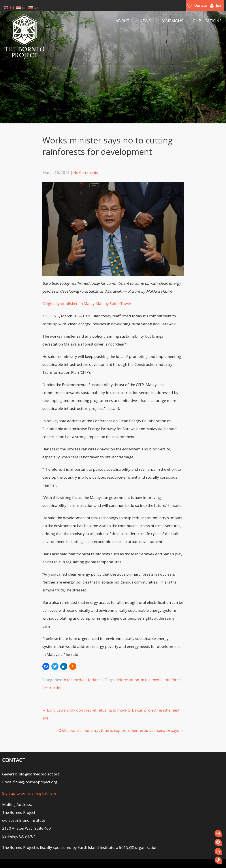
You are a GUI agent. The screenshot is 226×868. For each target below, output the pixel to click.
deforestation (127, 680)
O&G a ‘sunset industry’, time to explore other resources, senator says (121, 730)
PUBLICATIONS (207, 21)
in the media (152, 680)
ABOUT (123, 21)
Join (219, 6)
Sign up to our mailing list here (29, 793)
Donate (200, 6)
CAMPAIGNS (172, 21)
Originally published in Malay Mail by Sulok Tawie (87, 304)
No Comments (86, 172)
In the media (74, 680)
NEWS (145, 21)
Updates (94, 680)
